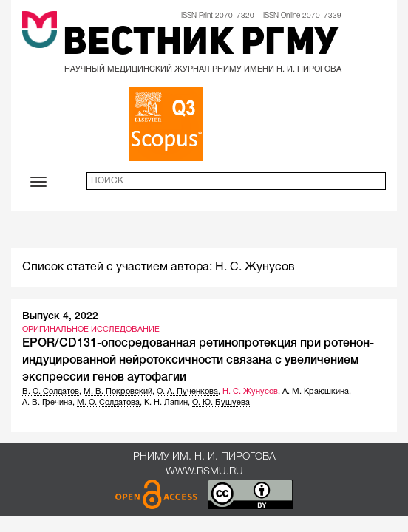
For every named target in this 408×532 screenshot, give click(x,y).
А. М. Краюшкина (316, 392)
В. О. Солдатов (51, 392)
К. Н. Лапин (166, 403)
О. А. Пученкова (187, 392)
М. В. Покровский (118, 392)
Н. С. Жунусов (250, 392)
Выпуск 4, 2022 (60, 317)
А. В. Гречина (47, 403)
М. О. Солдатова (108, 403)
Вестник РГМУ (201, 44)
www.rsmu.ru (204, 472)
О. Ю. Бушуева (221, 403)
